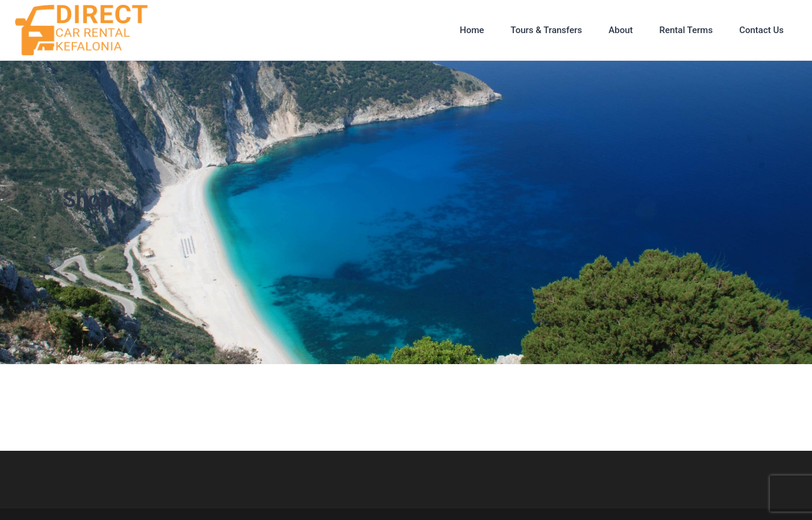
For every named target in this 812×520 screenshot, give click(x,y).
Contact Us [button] (761, 30)
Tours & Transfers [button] (547, 30)
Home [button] (472, 30)
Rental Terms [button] (686, 30)
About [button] (620, 30)
